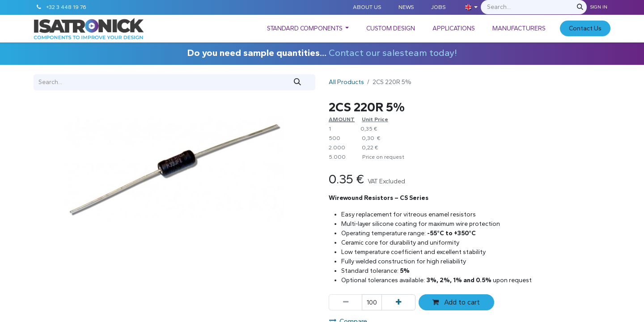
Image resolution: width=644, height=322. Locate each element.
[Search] (580, 7)
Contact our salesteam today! (393, 53)
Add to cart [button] (456, 302)
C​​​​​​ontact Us (585, 28)
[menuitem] (308, 28)
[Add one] (398, 302)
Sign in (599, 7)
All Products (346, 82)
